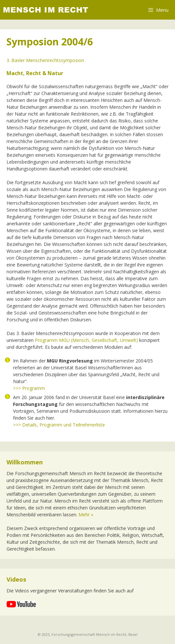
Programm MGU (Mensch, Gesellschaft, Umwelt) (86, 340)
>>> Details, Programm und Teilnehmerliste (59, 425)
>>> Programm (29, 388)
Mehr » (86, 515)
